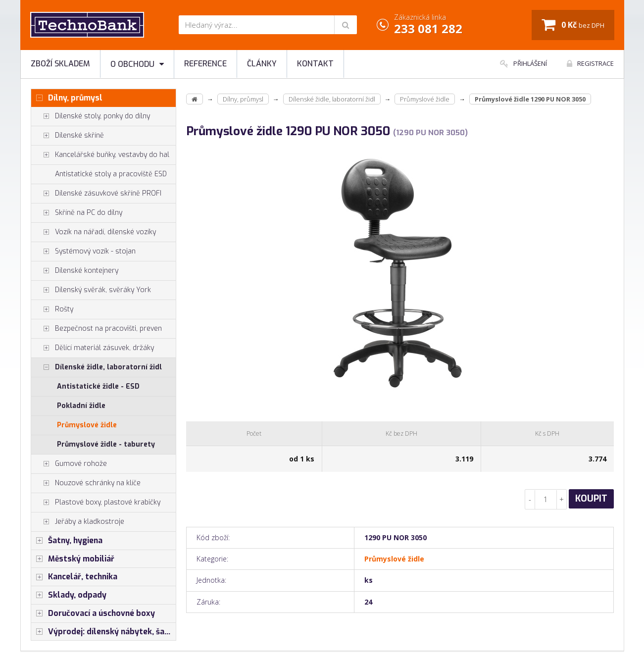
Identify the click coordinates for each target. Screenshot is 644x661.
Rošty (52, 309)
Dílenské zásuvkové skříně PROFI (96, 194)
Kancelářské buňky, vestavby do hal (100, 155)
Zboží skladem (60, 64)
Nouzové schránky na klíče (86, 483)
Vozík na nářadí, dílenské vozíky (94, 232)
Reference (205, 64)
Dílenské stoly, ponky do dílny (91, 116)
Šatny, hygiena (67, 541)
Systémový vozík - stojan (83, 252)
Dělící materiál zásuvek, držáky (93, 348)
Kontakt (315, 64)
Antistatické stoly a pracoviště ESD (111, 174)
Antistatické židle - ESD (98, 386)
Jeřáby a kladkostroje (78, 522)
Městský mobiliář (73, 559)
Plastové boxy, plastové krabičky (96, 503)
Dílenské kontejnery (75, 271)
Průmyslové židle (87, 425)
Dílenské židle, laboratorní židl (97, 367)
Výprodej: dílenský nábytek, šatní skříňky (104, 632)
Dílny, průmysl (67, 98)
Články (262, 64)
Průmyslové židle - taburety (106, 444)
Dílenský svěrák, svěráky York (91, 290)
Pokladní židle (81, 406)
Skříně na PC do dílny (77, 213)
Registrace (590, 63)
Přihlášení (523, 63)
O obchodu (137, 64)
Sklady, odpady (69, 595)
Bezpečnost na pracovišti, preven (97, 329)
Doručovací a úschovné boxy (93, 613)
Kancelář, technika (74, 577)
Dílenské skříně (68, 136)
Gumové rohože (69, 464)
